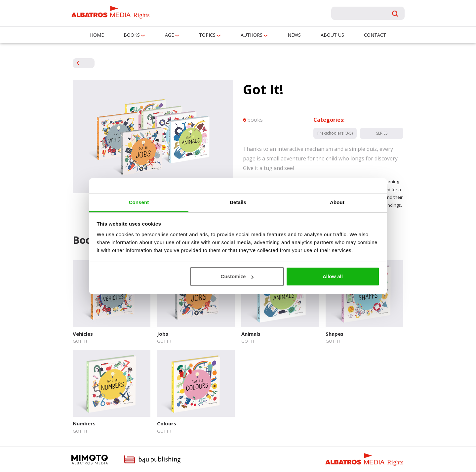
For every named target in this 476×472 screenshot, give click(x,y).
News (294, 35)
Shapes (335, 334)
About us (332, 35)
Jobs (163, 334)
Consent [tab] (139, 202)
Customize (237, 276)
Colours (167, 423)
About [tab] (337, 202)
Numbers (84, 423)
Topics (207, 35)
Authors (252, 35)
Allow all (333, 276)
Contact (375, 35)
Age (169, 35)
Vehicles (83, 334)
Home (97, 35)
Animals (251, 334)
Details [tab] (238, 202)
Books (132, 35)
